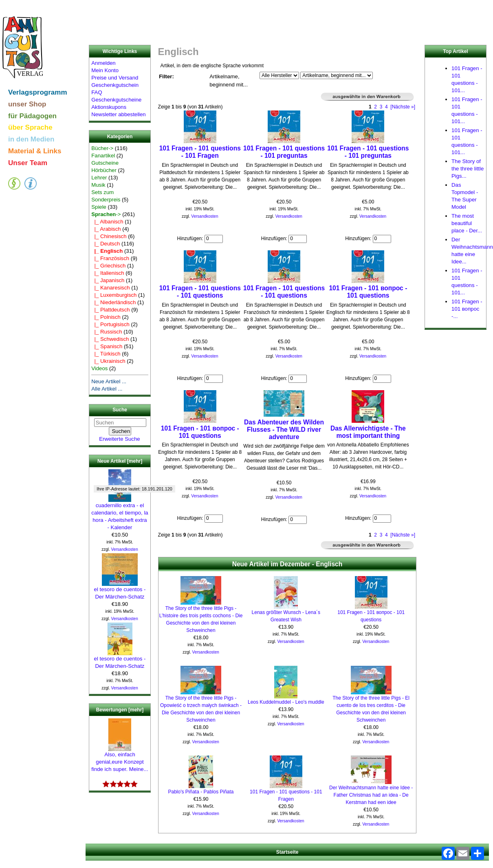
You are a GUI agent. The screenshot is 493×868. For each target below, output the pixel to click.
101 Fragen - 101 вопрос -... (467, 309)
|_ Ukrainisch (108, 361)
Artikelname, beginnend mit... (229, 81)
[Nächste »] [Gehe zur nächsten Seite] (403, 107)
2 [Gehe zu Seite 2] (375, 107)
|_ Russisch (107, 332)
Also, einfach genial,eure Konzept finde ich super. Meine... (120, 759)
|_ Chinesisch (109, 236)
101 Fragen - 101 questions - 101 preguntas (284, 152)
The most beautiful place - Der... (467, 223)
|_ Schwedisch (110, 339)
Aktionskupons (109, 107)
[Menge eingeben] (214, 239)
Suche (120, 410)
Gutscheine (105, 163)
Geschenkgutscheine (116, 100)
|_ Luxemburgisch (114, 295)
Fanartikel (103, 156)
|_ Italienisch (108, 273)
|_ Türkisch (106, 354)
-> (106, 214)
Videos (99, 368)
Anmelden (103, 63)
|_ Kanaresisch (110, 288)
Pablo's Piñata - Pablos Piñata (201, 792)
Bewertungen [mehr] (120, 710)
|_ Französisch (110, 258)
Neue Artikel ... (109, 381)
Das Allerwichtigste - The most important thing (368, 432)
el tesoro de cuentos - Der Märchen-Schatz (120, 590)
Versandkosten (125, 549)
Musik (98, 185)
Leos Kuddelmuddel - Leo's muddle (286, 702)
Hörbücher (104, 170)
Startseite (287, 852)
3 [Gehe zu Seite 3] (381, 107)
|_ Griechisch (108, 266)
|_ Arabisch (106, 229)
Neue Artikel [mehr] (120, 461)
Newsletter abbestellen (118, 114)
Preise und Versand (115, 78)
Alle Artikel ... (107, 389)
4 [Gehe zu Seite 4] (386, 107)
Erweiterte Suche (119, 439)
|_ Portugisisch (110, 324)
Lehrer (99, 178)
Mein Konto (105, 70)
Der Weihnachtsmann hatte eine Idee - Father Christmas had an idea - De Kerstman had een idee (371, 795)
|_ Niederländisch (113, 302)
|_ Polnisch (106, 317)
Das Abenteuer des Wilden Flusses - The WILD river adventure (284, 430)
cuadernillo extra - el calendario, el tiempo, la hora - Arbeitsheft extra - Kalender (120, 514)
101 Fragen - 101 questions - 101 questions (200, 292)
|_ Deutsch (106, 244)
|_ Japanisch (108, 280)
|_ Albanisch (107, 222)
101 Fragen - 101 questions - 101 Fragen (200, 152)
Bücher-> (102, 148)
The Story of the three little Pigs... (468, 169)
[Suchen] (120, 423)
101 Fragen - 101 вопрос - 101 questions (368, 292)
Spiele (99, 207)
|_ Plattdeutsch (110, 310)
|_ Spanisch (107, 346)
